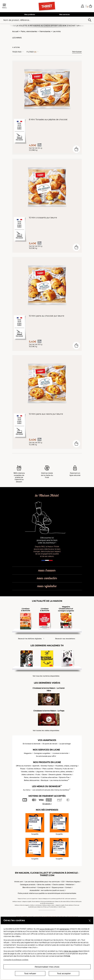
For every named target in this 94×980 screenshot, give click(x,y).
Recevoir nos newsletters (65, 639)
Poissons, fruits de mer (64, 769)
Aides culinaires (28, 774)
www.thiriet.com (47, 929)
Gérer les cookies (71, 951)
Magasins (28, 753)
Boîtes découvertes (32, 780)
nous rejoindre (47, 586)
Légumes (40, 772)
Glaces (44, 774)
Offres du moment (23, 766)
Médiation (70, 885)
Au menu (27, 790)
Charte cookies (58, 885)
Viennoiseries (45, 31)
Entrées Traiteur (47, 766)
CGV (63, 882)
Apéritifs (36, 766)
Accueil (15, 31)
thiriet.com (19, 882)
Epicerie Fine (64, 777)
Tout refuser (30, 973)
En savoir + (47, 804)
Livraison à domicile (60, 753)
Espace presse (58, 887)
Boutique (45, 780)
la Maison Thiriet (47, 496)
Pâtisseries (67, 774)
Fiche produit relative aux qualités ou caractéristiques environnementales (47, 893)
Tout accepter (64, 973)
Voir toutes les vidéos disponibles (46, 731)
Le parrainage (65, 744)
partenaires (64, 929)
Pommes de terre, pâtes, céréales (59, 772)
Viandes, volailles (28, 772)
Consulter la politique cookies (16, 960)
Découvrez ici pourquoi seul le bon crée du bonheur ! (47, 540)
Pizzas (23, 769)
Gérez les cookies (44, 885)
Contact (68, 887)
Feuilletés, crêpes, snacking (66, 766)
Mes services (64, 15)
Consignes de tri (44, 887)
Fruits (38, 774)
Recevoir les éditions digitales (30, 639)
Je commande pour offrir (46, 756)
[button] (82, 6)
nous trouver (47, 571)
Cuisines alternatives (49, 777)
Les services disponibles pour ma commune (42, 882)
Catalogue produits (28, 885)
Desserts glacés (55, 774)
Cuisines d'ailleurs (34, 769)
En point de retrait (50, 744)
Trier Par (17, 52)
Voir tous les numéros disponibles (46, 676)
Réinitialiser (77, 52)
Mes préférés (30, 15)
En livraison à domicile (32, 744)
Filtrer (31, 52)
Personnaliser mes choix (47, 967)
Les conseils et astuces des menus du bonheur (51, 790)
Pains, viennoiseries (29, 31)
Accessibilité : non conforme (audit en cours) (47, 890)
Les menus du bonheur (60, 780)
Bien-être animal (29, 887)
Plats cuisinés (48, 769)
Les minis (57, 31)
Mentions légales (73, 882)
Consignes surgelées (42, 753)
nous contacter (47, 578)
